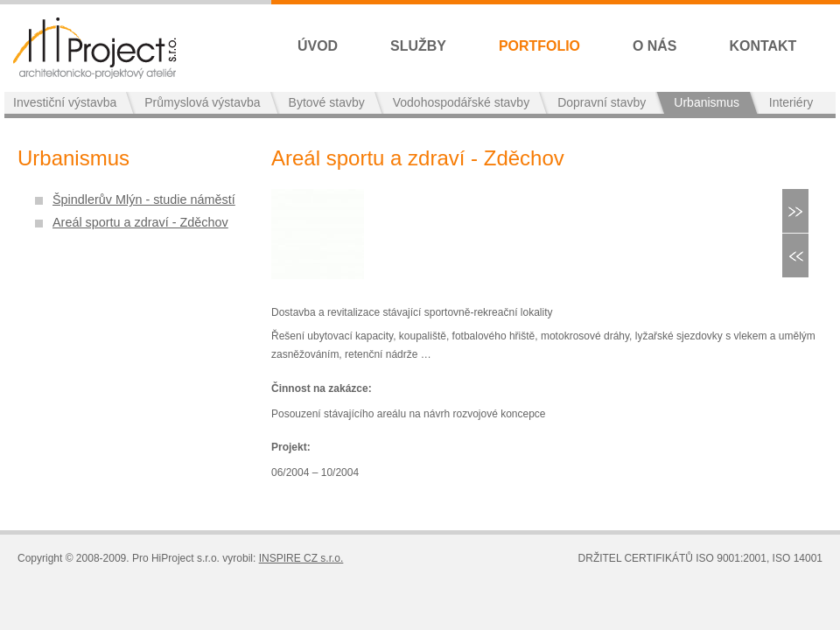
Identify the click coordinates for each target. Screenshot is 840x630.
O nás (655, 46)
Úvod (318, 46)
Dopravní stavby (602, 102)
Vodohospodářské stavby (461, 102)
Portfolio (539, 46)
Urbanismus (707, 102)
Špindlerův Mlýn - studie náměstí (144, 199)
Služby (418, 46)
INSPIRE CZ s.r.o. (301, 558)
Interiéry (791, 102)
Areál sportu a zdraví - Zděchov (140, 222)
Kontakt (763, 46)
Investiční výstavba (65, 102)
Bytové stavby (327, 102)
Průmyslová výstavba (202, 102)
